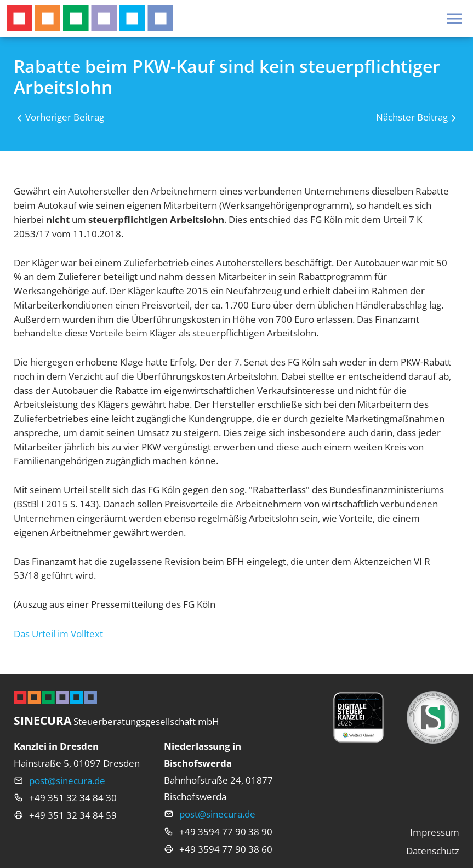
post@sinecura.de (67, 781)
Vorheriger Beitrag (65, 117)
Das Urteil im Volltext (58, 634)
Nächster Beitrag (412, 117)
